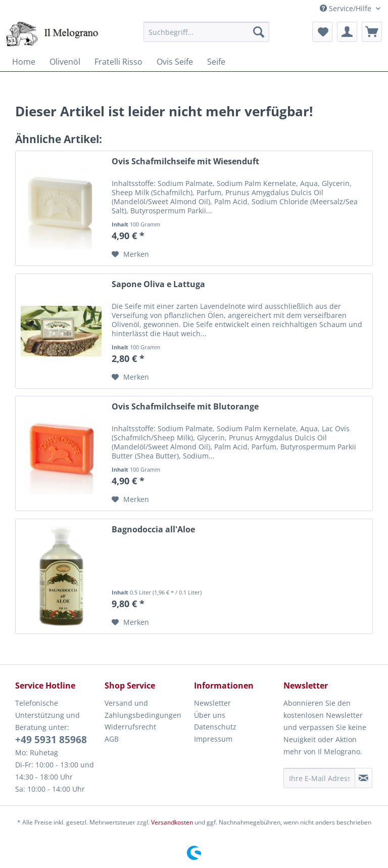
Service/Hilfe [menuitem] (347, 8)
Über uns (210, 715)
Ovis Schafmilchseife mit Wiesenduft (185, 162)
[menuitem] (207, 32)
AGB (112, 739)
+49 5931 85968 (51, 740)
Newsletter (212, 703)
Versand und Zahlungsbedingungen (143, 709)
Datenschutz (215, 727)
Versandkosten (172, 822)
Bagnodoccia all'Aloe (153, 530)
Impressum (213, 739)
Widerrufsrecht (130, 727)
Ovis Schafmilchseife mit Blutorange (185, 407)
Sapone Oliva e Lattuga (158, 284)
